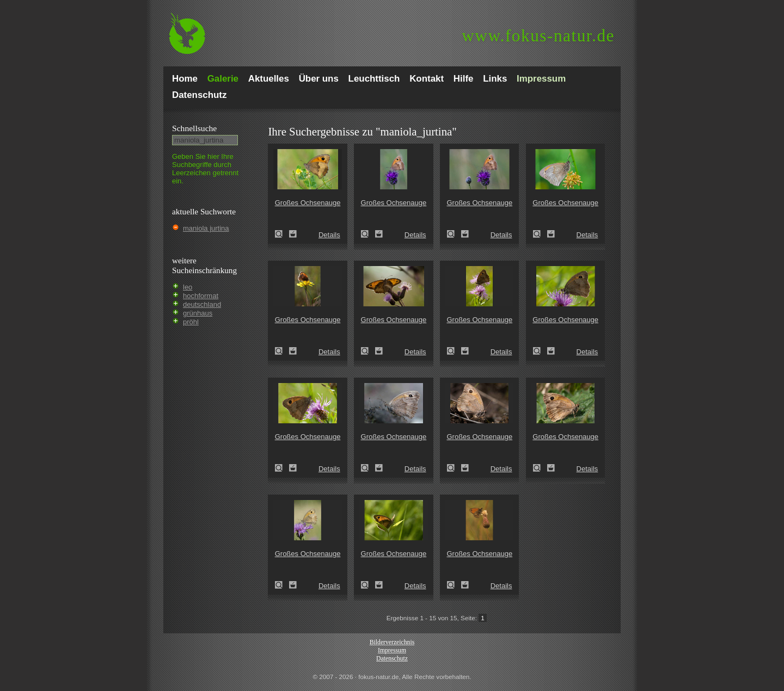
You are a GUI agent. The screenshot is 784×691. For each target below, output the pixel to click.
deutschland (202, 304)
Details (329, 235)
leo (188, 287)
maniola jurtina (206, 228)
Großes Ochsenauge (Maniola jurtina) (282, 234)
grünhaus (198, 313)
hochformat (201, 296)
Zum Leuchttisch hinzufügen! (293, 234)
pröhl (191, 322)
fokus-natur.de (538, 36)
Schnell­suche (194, 128)
